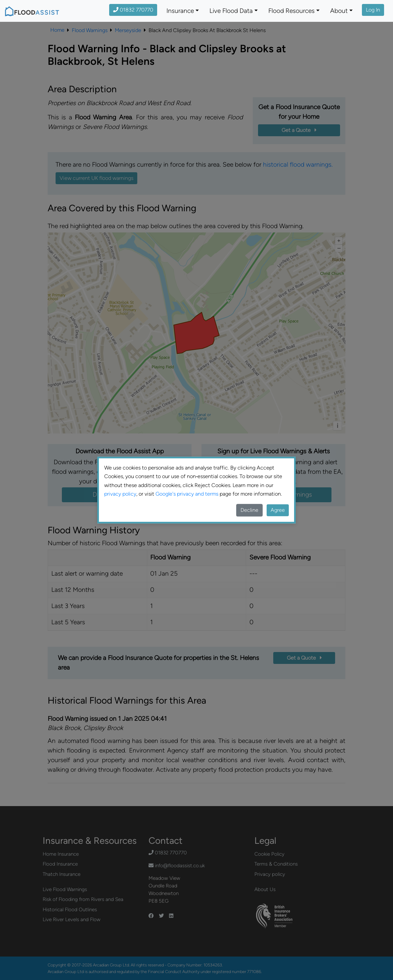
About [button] (339, 11)
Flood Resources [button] (291, 11)
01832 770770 (133, 10)
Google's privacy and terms (187, 494)
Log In (373, 10)
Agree (278, 510)
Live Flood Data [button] (231, 11)
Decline (249, 510)
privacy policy (120, 494)
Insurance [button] (180, 11)
